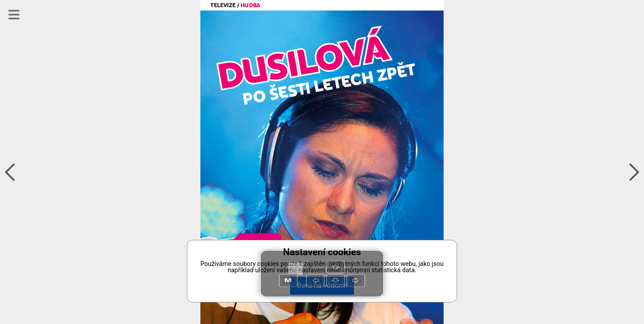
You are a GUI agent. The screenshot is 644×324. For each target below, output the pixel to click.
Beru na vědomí (322, 286)
